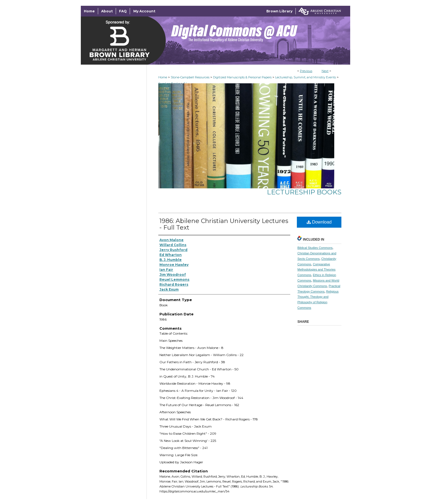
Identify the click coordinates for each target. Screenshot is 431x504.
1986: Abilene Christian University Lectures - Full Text (224, 224)
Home (163, 77)
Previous (306, 71)
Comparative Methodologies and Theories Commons (317, 270)
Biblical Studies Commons (315, 248)
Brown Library (279, 11)
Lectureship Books (304, 192)
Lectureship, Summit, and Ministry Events (306, 77)
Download (319, 222)
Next (325, 71)
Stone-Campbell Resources (190, 77)
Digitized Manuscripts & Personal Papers (242, 77)
